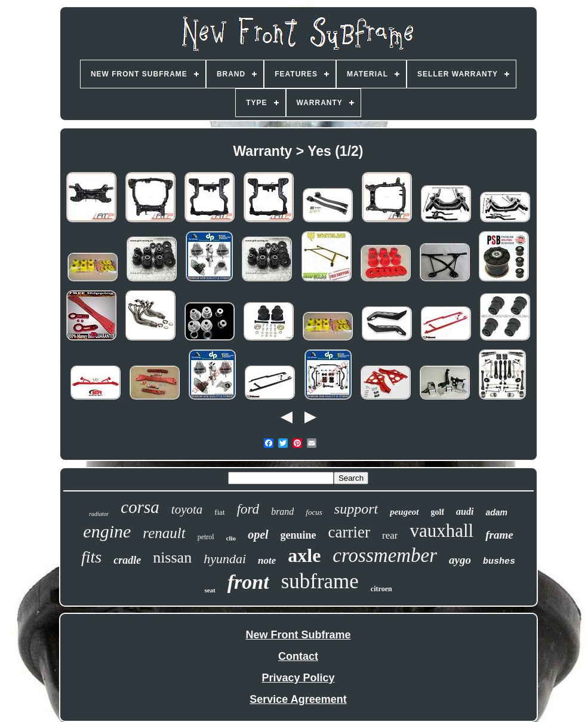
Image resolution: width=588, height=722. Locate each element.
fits (91, 557)
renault (164, 533)
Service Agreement (298, 699)
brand (282, 511)
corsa (140, 507)
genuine (298, 535)
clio (231, 538)
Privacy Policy (298, 678)
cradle (127, 560)
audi (465, 511)
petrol (206, 537)
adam (496, 512)
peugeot (404, 512)
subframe (320, 581)
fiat (219, 512)
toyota (187, 509)
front (248, 582)
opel (258, 534)
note (267, 560)
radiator (99, 514)
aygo (460, 560)
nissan (172, 557)
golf (438, 512)
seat (210, 590)
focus (314, 512)
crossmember (385, 555)
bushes (499, 562)
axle (304, 555)
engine (107, 531)
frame (499, 535)
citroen (381, 589)
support (356, 509)
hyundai (225, 559)
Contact (298, 656)
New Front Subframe (298, 635)
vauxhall (441, 531)
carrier (349, 532)
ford (248, 509)
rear (390, 535)
